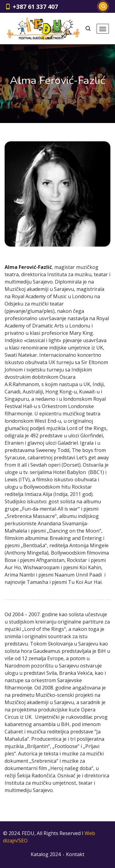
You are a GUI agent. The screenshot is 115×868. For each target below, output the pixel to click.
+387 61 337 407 (35, 7)
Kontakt (75, 854)
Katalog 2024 (46, 854)
